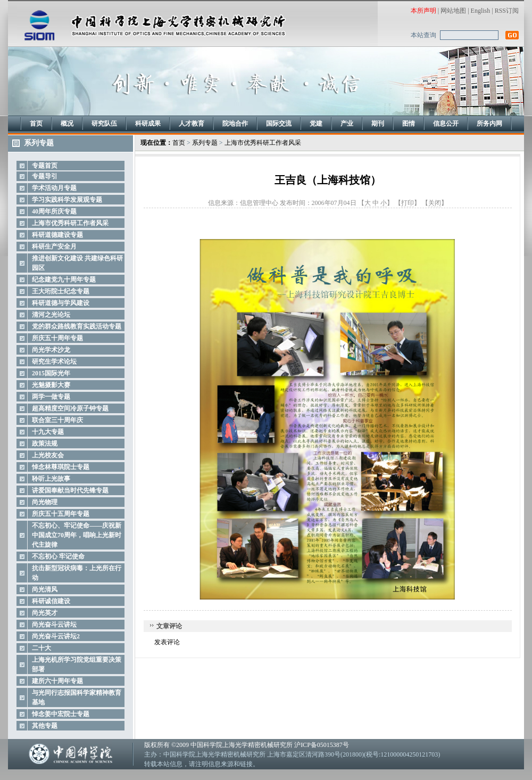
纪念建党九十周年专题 (64, 280)
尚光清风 (45, 589)
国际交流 (279, 124)
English (481, 11)
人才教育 (192, 124)
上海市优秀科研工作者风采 (70, 223)
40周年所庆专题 (54, 211)
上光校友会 (48, 455)
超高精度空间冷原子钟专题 (70, 408)
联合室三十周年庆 (57, 420)
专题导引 (45, 176)
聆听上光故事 (51, 479)
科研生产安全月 (54, 247)
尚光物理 (45, 502)
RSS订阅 (507, 11)
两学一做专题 (51, 397)
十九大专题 (48, 432)
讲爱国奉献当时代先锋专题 (70, 490)
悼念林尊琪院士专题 (61, 467)
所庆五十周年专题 (57, 338)
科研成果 (148, 124)
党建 (316, 124)
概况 (67, 124)
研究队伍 (104, 124)
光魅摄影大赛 (51, 385)
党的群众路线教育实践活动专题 (77, 326)
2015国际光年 (51, 373)
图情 (409, 124)
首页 (36, 124)
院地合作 (235, 124)
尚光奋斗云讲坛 (54, 625)
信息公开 (446, 124)
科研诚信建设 (51, 601)
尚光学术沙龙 (51, 350)
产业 (347, 124)
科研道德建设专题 (57, 235)
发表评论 (167, 642)
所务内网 (489, 124)
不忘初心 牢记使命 (58, 556)
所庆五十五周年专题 (61, 514)
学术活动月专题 (54, 188)
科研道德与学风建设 (61, 303)
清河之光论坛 (51, 315)
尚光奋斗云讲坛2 (56, 636)
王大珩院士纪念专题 (61, 291)
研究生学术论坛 (54, 362)
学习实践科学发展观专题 (67, 200)
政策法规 (45, 444)
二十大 (41, 648)
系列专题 (205, 143)
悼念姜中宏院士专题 (61, 714)
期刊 (378, 124)
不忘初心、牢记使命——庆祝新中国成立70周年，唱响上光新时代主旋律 (77, 535)
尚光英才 (45, 613)
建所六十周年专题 (57, 681)
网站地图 (453, 11)
